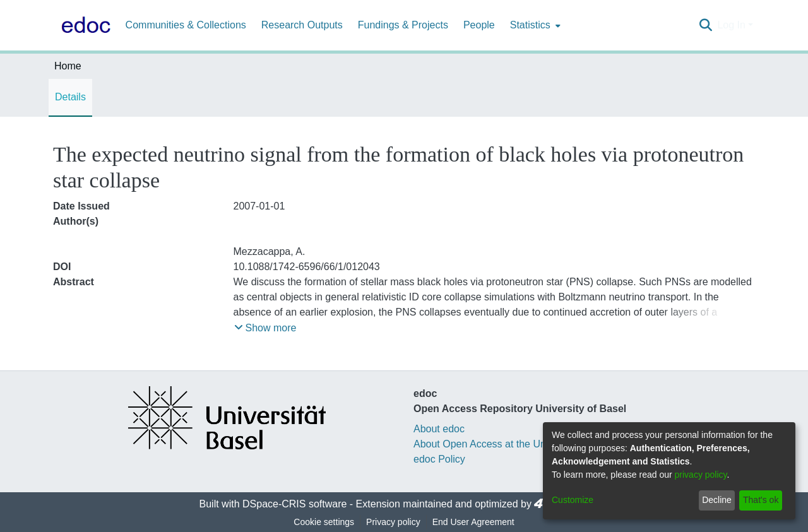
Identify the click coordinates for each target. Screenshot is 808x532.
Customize (573, 500)
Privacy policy (393, 522)
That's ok (761, 500)
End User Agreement (473, 522)
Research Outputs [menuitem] (302, 25)
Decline (717, 500)
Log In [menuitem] (731, 25)
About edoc (439, 429)
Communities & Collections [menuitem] (186, 25)
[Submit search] (705, 25)
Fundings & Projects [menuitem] (403, 25)
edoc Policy (439, 459)
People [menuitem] (479, 25)
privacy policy (701, 475)
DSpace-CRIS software (294, 504)
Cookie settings (324, 522)
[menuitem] (534, 25)
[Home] (83, 25)
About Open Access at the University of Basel (515, 444)
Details (70, 97)
